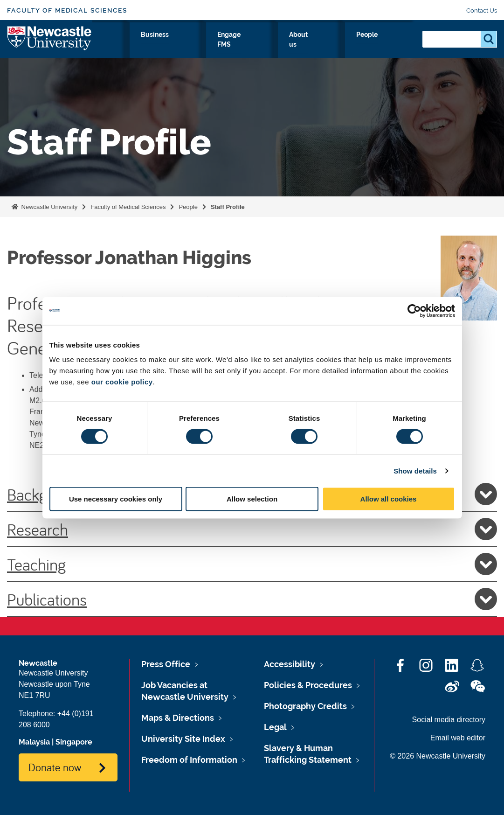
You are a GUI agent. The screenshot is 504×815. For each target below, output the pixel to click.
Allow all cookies (389, 499)
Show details (415, 470)
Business (250, 45)
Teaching (252, 564)
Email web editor (458, 738)
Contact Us (482, 10)
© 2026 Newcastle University (438, 756)
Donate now (55, 767)
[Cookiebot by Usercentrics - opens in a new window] (414, 311)
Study (159, 45)
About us (352, 51)
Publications (252, 599)
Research (117, 45)
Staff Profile (228, 207)
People (395, 45)
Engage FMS (302, 51)
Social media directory (449, 720)
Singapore (74, 742)
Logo (50, 49)
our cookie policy (122, 382)
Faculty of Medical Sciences (67, 10)
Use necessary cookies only (116, 499)
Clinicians (202, 45)
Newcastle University (48, 207)
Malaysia (34, 742)
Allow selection (252, 499)
